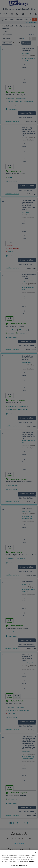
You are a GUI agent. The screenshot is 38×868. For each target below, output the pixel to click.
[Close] (36, 860)
